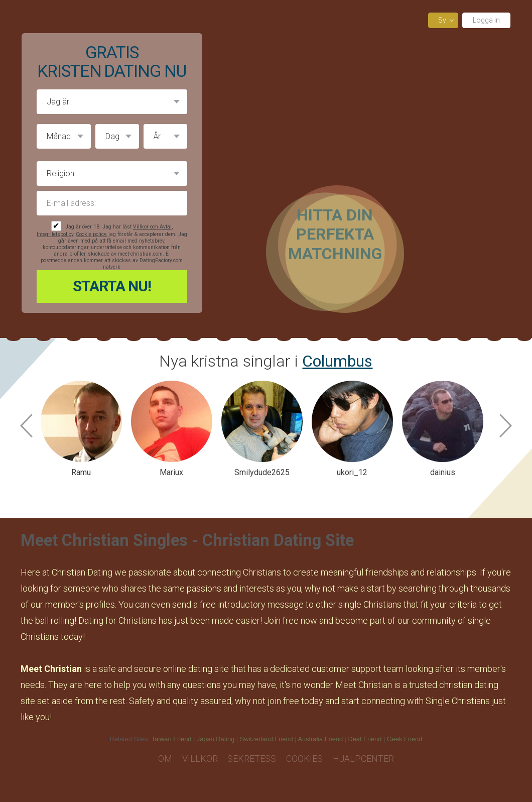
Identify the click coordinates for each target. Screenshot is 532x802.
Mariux (171, 472)
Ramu (81, 472)
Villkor (200, 759)
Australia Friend (320, 739)
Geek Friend (405, 739)
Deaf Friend (365, 739)
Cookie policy (91, 234)
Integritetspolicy (55, 234)
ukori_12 (352, 472)
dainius (443, 472)
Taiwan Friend (172, 739)
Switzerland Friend (267, 739)
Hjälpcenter (363, 759)
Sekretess (252, 759)
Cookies (304, 759)
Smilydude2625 (262, 472)
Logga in (486, 20)
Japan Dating (216, 739)
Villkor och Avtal (152, 227)
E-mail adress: (112, 203)
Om (165, 759)
